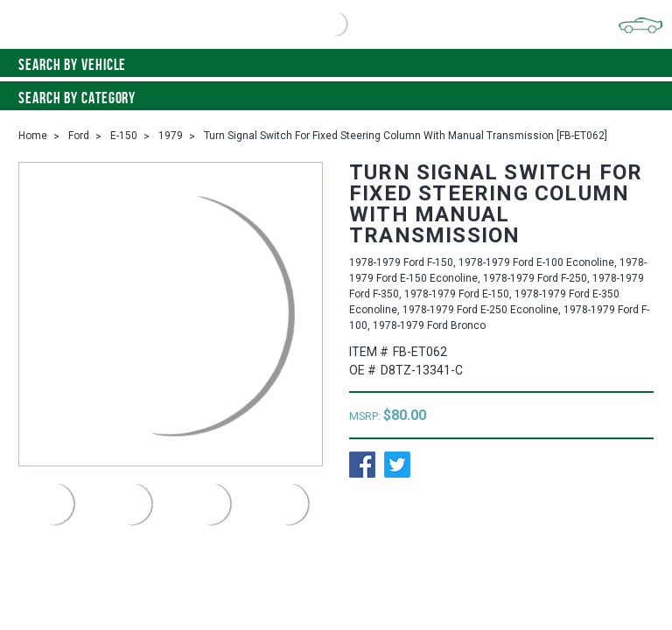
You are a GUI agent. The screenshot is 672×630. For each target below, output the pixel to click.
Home (33, 136)
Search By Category (336, 98)
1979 (171, 136)
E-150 (124, 136)
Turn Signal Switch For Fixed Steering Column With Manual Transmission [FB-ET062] (406, 136)
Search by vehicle (336, 65)
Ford (79, 136)
